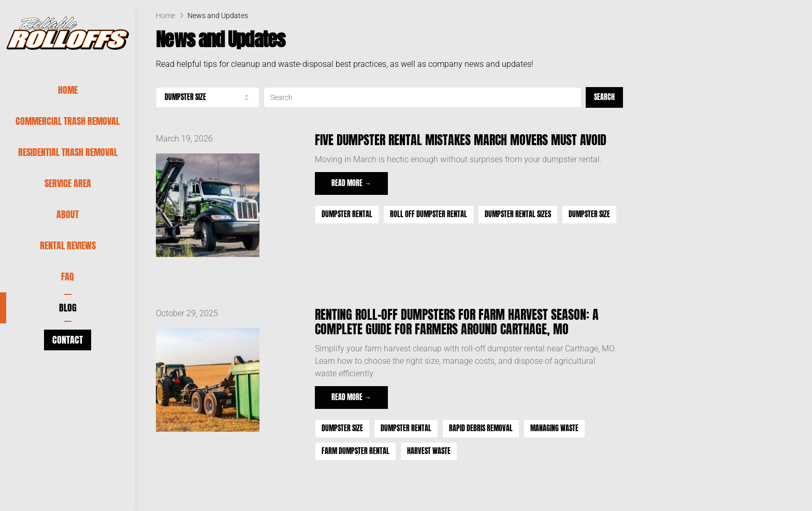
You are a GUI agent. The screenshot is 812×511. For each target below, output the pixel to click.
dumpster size (589, 214)
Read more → (351, 183)
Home (165, 16)
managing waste (554, 428)
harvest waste (429, 451)
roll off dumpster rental (429, 214)
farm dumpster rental (356, 451)
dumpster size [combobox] (208, 97)
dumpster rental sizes (518, 214)
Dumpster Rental (347, 214)
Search (604, 97)
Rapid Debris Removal (481, 428)
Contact (68, 340)
